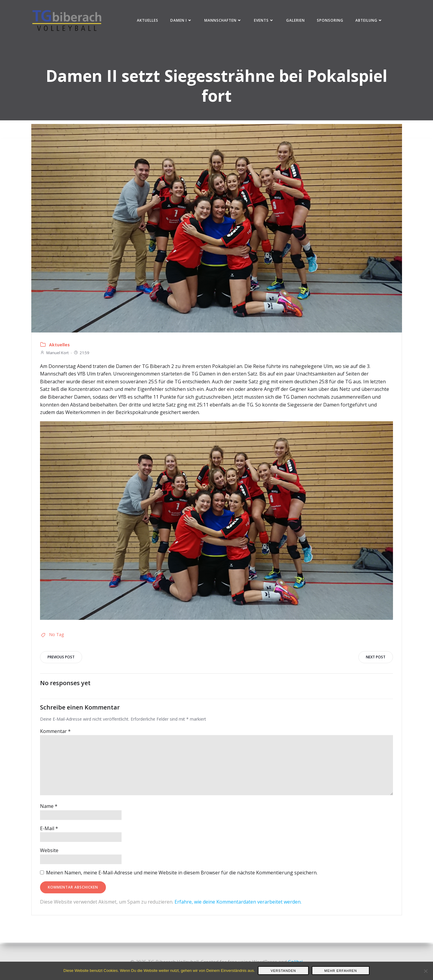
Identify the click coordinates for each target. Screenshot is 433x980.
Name (49, 808)
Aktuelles (148, 21)
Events (264, 21)
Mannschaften (223, 21)
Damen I (182, 21)
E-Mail (50, 830)
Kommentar (56, 733)
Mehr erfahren (341, 971)
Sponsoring (330, 21)
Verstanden (283, 971)
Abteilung (369, 21)
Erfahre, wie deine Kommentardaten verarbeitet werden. (239, 904)
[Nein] (425, 971)
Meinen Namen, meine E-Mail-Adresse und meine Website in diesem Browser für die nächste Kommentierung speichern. (182, 874)
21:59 (82, 354)
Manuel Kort (55, 354)
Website (50, 852)
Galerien (296, 21)
